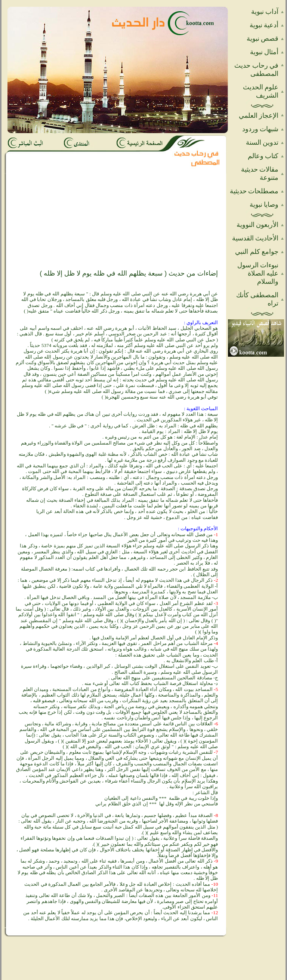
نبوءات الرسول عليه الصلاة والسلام (258, 273)
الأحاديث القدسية (255, 238)
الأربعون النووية (258, 225)
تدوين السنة (262, 142)
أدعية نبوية (264, 25)
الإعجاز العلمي (259, 116)
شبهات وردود (260, 129)
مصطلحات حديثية (254, 191)
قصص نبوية (263, 39)
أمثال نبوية (264, 52)
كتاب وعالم (263, 156)
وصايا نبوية (264, 205)
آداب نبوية (265, 12)
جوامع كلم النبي (257, 252)
